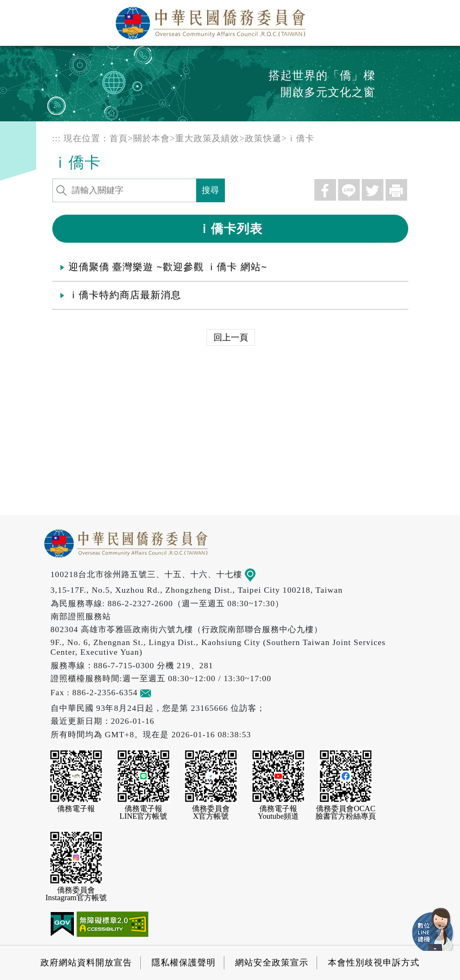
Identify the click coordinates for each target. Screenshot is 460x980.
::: (57, 138)
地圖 (258, 574)
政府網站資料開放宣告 (86, 962)
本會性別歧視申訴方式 (374, 962)
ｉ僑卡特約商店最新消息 (125, 295)
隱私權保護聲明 (184, 962)
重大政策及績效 (207, 138)
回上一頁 (231, 337)
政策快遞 (263, 138)
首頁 (119, 138)
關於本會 (152, 138)
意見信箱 (162, 692)
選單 (440, 20)
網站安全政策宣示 (272, 962)
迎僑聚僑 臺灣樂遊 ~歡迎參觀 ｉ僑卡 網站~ (168, 267)
